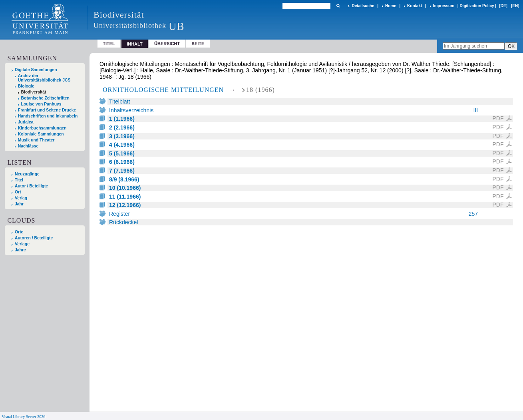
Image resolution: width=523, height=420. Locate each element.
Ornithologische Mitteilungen (163, 90)
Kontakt (415, 6)
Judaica (26, 122)
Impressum (444, 6)
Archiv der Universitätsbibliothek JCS (44, 78)
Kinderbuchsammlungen (42, 128)
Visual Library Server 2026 (23, 417)
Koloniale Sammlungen (41, 134)
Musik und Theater (36, 140)
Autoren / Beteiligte (34, 238)
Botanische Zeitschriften (45, 98)
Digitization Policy (477, 6)
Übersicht (167, 44)
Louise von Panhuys (41, 104)
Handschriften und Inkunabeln (48, 116)
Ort (18, 192)
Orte (19, 232)
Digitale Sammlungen (36, 70)
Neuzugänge (27, 174)
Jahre (20, 250)
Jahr (19, 204)
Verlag (21, 198)
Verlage (22, 244)
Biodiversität (34, 92)
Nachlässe (28, 146)
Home (391, 6)
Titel (109, 44)
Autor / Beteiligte (31, 186)
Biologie (26, 86)
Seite (198, 44)
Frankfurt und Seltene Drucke (47, 110)
